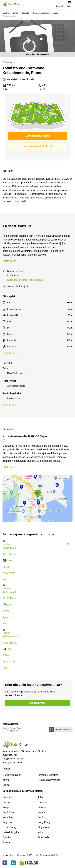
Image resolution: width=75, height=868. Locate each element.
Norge (6, 807)
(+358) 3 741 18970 (12, 762)
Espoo (55, 13)
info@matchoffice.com (13, 759)
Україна (42, 812)
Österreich (43, 802)
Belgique (7, 822)
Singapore (43, 827)
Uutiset (6, 785)
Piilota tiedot (11, 261)
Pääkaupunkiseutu (41, 13)
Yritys (6, 780)
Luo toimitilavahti (12, 775)
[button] (37, 541)
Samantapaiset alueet (37, 136)
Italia (40, 797)
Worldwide (43, 837)
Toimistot (26, 13)
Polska (41, 817)
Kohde (15, 13)
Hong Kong (44, 822)
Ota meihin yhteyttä (49, 780)
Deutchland (9, 812)
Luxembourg (9, 827)
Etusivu (6, 13)
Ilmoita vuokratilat (48, 775)
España (7, 837)
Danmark (8, 797)
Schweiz (42, 807)
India (40, 832)
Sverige (7, 802)
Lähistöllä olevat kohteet (38, 146)
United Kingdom (11, 832)
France (6, 842)
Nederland (8, 817)
